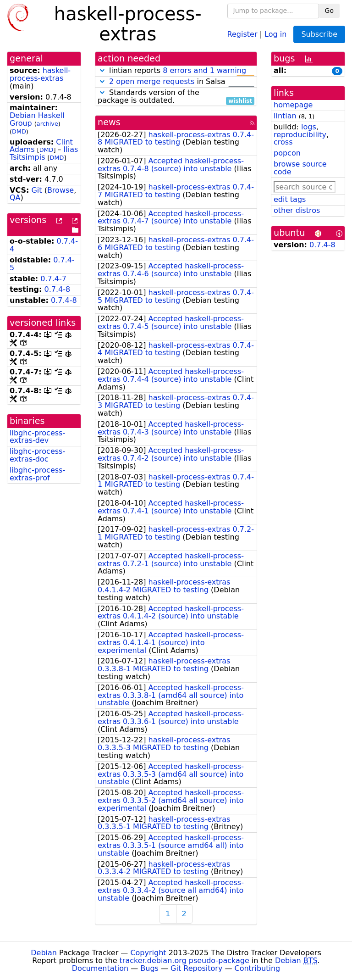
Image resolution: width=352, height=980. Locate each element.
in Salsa (176, 82)
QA (15, 198)
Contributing (258, 968)
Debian (44, 953)
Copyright (148, 953)
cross (283, 142)
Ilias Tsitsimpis (44, 153)
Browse (60, 190)
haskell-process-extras (40, 74)
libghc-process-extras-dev (37, 437)
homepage (293, 105)
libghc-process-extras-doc (37, 455)
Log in (275, 34)
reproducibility (300, 135)
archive (47, 124)
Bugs (149, 968)
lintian (285, 116)
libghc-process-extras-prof (37, 474)
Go (329, 11)
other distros (297, 210)
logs (309, 127)
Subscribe (319, 34)
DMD (19, 131)
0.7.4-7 (53, 279)
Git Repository (196, 968)
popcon (287, 153)
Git (36, 190)
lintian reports (176, 71)
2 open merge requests (152, 81)
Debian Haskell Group (37, 119)
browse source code (300, 168)
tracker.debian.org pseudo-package (184, 961)
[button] (102, 70)
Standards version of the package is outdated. (176, 97)
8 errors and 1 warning (204, 70)
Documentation (100, 968)
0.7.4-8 (58, 289)
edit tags (290, 199)
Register (242, 34)
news (109, 122)
